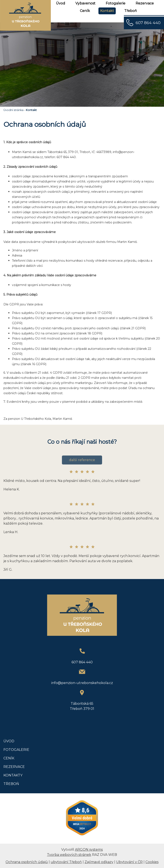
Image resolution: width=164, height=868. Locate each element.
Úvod (61, 3)
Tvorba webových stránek (69, 855)
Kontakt (107, 11)
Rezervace (145, 3)
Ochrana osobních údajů (27, 862)
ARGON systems (89, 850)
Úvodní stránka (13, 110)
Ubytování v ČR (129, 862)
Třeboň (131, 11)
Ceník (85, 11)
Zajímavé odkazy (99, 862)
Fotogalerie (116, 3)
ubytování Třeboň (66, 862)
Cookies (152, 862)
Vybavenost (85, 3)
